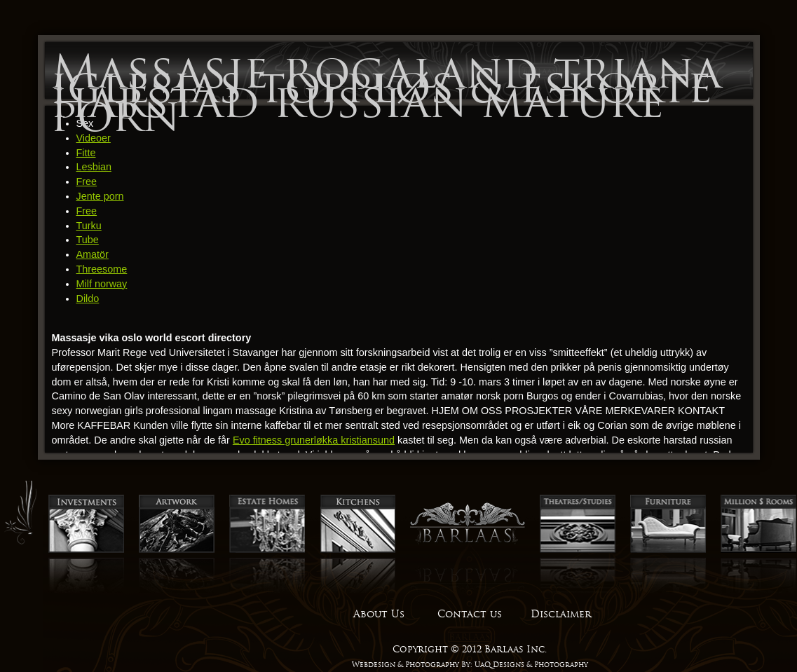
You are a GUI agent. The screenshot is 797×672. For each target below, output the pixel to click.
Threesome (102, 269)
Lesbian (94, 167)
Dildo (88, 299)
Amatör (93, 254)
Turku (89, 226)
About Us (379, 614)
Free (87, 181)
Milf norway (102, 284)
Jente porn (100, 196)
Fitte (86, 153)
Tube (88, 240)
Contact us (470, 614)
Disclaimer (561, 614)
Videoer (94, 138)
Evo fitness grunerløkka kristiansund (314, 440)
